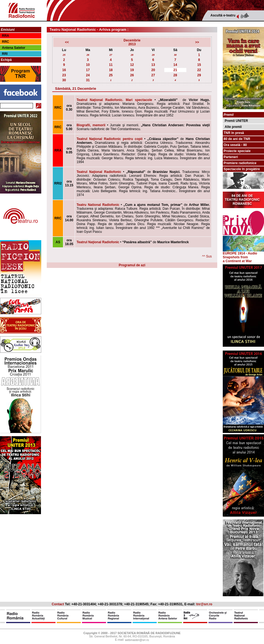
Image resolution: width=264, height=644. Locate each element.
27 (111, 55)
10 (88, 65)
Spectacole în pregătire (242, 169)
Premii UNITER (236, 121)
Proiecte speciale (237, 151)
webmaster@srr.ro (137, 640)
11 (111, 65)
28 (132, 55)
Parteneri (231, 157)
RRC (5, 42)
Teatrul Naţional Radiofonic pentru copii (109, 139)
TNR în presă (234, 133)
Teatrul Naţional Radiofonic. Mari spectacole (114, 100)
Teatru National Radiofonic (98, 205)
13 (153, 65)
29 (153, 55)
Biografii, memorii (91, 125)
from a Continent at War (237, 259)
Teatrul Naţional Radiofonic (99, 172)
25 (64, 55)
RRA (5, 36)
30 (175, 55)
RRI (5, 54)
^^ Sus (207, 256)
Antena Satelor (14, 48)
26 (88, 55)
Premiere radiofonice (240, 163)
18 (111, 70)
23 (64, 75)
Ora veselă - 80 (235, 145)
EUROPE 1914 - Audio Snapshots (243, 254)
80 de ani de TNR (237, 139)
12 (132, 65)
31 (88, 80)
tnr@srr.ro (204, 604)
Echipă (6, 60)
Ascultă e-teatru (223, 15)
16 (64, 70)
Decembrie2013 (132, 42)
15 (199, 65)
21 (175, 70)
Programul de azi (132, 265)
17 (88, 70)
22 (199, 70)
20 (153, 70)
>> (197, 42)
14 (175, 65)
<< (67, 42)
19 (132, 70)
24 (88, 75)
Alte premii (233, 127)
